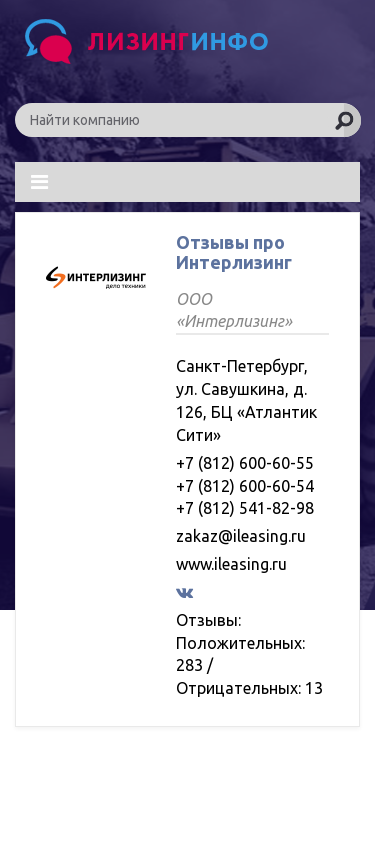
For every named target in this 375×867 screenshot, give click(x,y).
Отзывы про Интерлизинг (234, 252)
